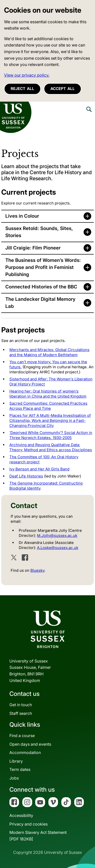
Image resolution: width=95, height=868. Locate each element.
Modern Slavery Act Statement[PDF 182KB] (38, 836)
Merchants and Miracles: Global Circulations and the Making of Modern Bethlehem (49, 352)
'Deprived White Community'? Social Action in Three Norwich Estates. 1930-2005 (51, 435)
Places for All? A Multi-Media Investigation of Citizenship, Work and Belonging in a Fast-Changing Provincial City (50, 420)
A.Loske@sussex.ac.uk (58, 548)
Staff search (21, 713)
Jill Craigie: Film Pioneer (33, 248)
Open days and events (30, 744)
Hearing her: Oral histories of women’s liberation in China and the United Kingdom (48, 394)
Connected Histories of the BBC (41, 287)
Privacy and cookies (29, 824)
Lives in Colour (22, 216)
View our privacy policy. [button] (27, 75)
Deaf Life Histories (26, 476)
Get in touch (21, 705)
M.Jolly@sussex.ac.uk (57, 535)
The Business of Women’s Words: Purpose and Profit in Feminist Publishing (43, 267)
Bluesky (37, 570)
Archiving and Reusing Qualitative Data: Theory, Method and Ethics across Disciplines (51, 447)
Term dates (20, 769)
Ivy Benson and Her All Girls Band (39, 469)
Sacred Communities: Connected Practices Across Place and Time (48, 406)
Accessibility (21, 815)
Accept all (63, 89)
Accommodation (25, 752)
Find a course (22, 736)
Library (16, 761)
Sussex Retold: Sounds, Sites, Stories (39, 232)
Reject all (22, 89)
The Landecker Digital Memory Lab (40, 303)
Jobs (14, 778)
